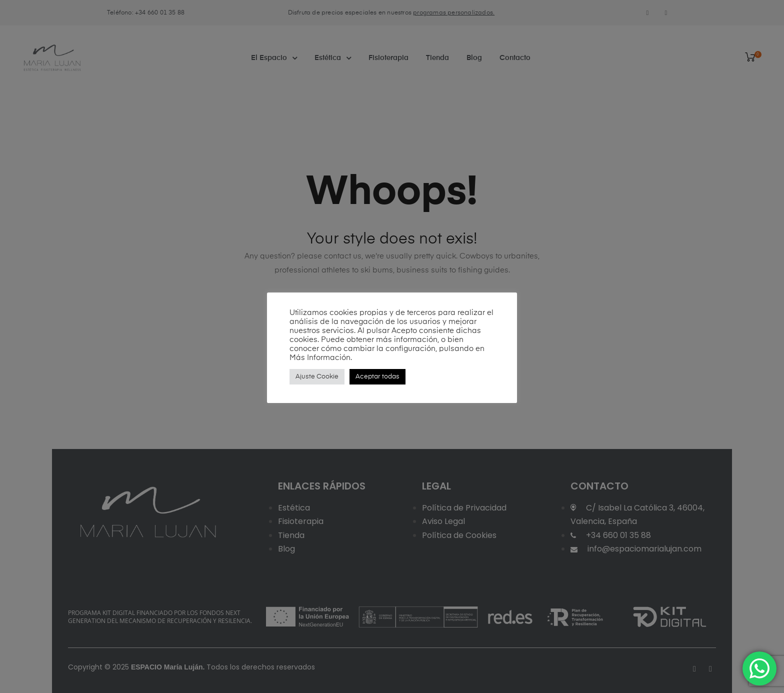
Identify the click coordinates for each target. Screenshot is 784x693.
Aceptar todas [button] (377, 377)
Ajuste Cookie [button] (317, 377)
